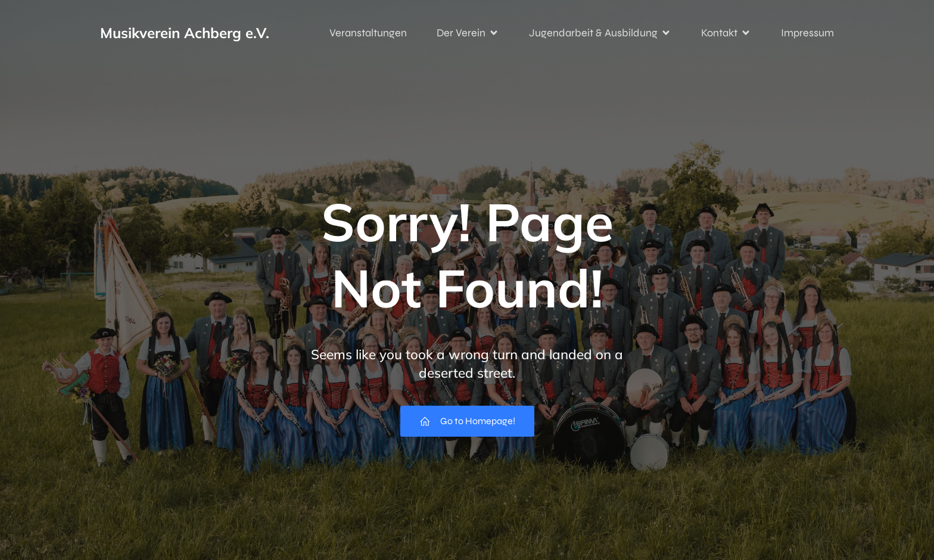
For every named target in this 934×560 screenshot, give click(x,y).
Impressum (807, 33)
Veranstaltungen (368, 33)
